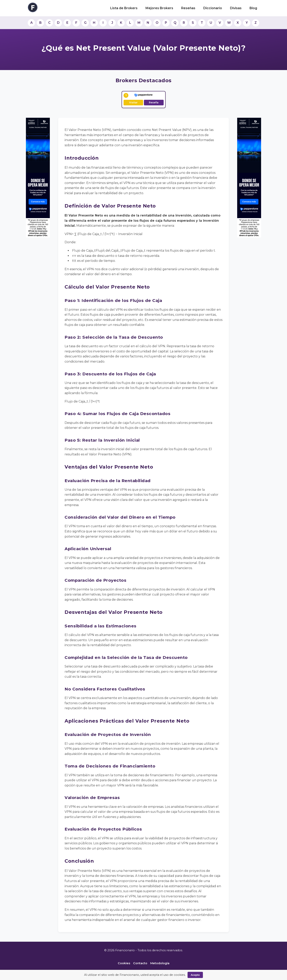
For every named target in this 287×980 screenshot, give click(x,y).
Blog (253, 8)
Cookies (124, 963)
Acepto (195, 975)
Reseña (154, 102)
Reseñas (188, 8)
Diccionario (213, 8)
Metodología (160, 963)
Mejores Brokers (159, 8)
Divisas (236, 8)
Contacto (140, 963)
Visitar (133, 102)
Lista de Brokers (124, 8)
